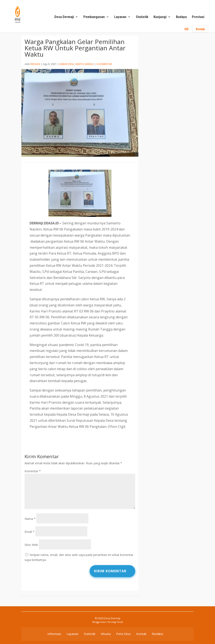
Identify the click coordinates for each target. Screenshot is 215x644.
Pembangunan (94, 17)
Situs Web (31, 545)
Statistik (142, 17)
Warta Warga (85, 64)
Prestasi (198, 17)
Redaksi (35, 64)
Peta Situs (123, 634)
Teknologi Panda (115, 622)
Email (29, 532)
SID (186, 29)
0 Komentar (104, 64)
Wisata (106, 634)
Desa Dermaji (64, 17)
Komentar (33, 471)
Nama (30, 519)
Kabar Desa (67, 64)
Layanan (120, 17)
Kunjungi (160, 17)
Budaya (181, 17)
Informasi (54, 634)
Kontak (200, 29)
